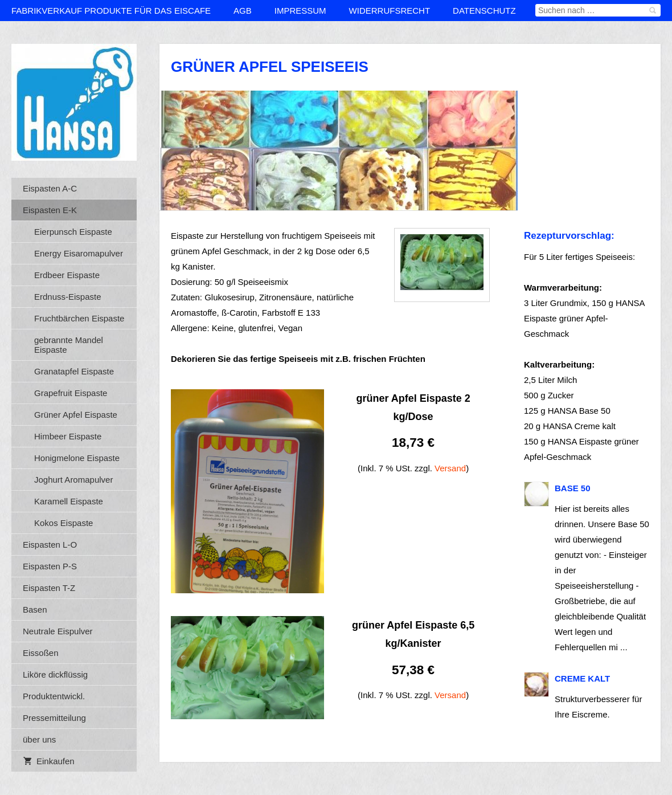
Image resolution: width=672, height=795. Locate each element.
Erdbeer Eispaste (67, 275)
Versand (450, 468)
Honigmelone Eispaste (77, 458)
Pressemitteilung (54, 718)
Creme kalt (582, 678)
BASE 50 (573, 488)
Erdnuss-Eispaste (68, 297)
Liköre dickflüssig (55, 674)
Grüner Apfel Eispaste (76, 415)
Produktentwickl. (54, 696)
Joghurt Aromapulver (73, 480)
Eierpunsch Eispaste (73, 232)
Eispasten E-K (50, 210)
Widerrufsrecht (390, 11)
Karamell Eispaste (69, 501)
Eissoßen (41, 653)
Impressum (300, 11)
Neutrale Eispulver (58, 631)
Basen (35, 609)
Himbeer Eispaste (68, 436)
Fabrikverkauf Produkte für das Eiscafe (111, 11)
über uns (39, 739)
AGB (243, 11)
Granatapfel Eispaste (74, 371)
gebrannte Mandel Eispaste (69, 345)
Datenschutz (484, 11)
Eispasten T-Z (49, 588)
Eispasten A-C (50, 188)
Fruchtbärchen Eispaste (79, 318)
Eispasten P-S (50, 566)
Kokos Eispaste (63, 523)
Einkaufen (49, 761)
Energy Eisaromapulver (79, 253)
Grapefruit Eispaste (71, 393)
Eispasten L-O (50, 545)
